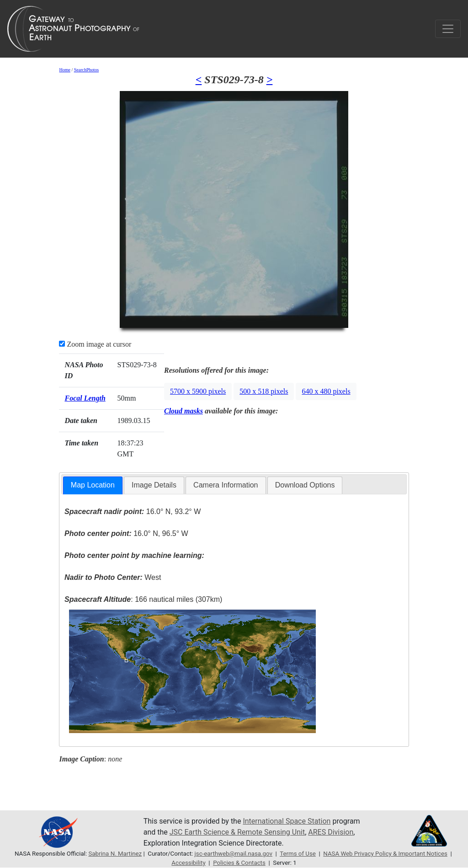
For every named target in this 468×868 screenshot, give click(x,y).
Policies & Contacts (239, 863)
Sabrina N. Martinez (115, 854)
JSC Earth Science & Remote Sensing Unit (237, 832)
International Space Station (287, 821)
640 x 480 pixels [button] (326, 391)
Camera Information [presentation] (226, 485)
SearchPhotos (86, 70)
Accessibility (188, 863)
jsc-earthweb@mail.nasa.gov (234, 854)
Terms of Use (298, 854)
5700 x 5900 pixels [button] (198, 391)
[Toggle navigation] (448, 29)
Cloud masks (183, 411)
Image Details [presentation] (154, 485)
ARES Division (331, 832)
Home (64, 70)
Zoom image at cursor (95, 344)
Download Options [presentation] (305, 485)
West (113, 577)
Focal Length (85, 398)
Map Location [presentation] (93, 485)
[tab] (93, 485)
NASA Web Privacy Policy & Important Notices (385, 854)
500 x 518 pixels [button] (264, 391)
